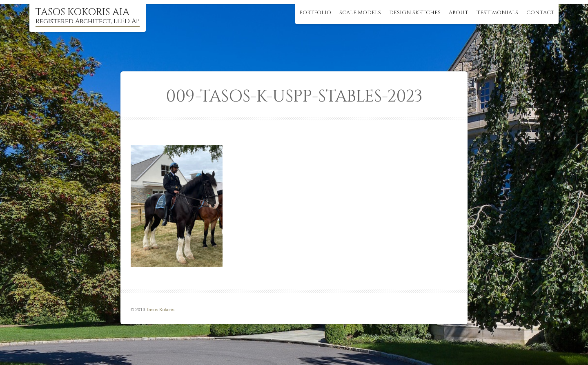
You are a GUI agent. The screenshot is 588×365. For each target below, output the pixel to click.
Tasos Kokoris (160, 310)
